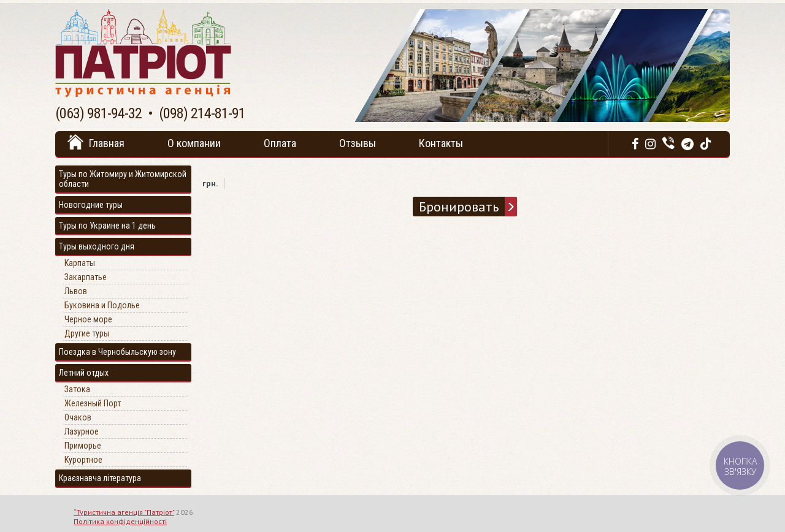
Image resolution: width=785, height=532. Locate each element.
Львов (76, 291)
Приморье (83, 446)
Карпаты (80, 263)
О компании (194, 143)
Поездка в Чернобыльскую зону (117, 352)
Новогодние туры (91, 205)
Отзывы (358, 143)
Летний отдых (84, 373)
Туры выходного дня (97, 246)
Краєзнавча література (100, 478)
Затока (77, 389)
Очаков (78, 417)
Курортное (83, 460)
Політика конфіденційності (120, 521)
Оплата (280, 143)
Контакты (441, 143)
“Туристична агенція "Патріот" (124, 512)
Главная (107, 143)
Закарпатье (86, 277)
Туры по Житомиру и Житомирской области (123, 179)
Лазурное (82, 431)
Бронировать (459, 207)
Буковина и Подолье (102, 305)
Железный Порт (93, 403)
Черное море (88, 319)
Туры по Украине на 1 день (107, 226)
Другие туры (87, 333)
